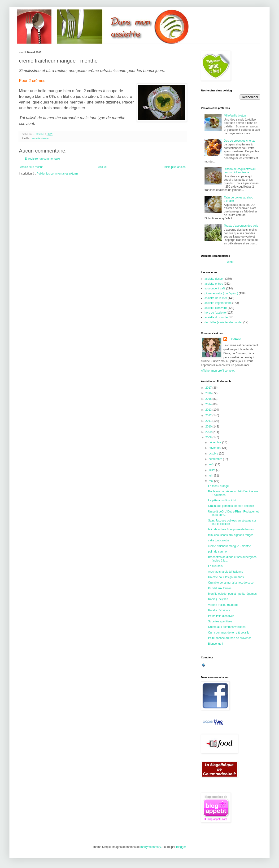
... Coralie (235, 339)
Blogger (181, 847)
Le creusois (215, 566)
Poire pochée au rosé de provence (230, 638)
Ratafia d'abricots (219, 610)
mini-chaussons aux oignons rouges (231, 535)
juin (211, 476)
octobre (214, 454)
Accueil (103, 167)
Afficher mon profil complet (218, 371)
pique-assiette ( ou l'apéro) (221, 293)
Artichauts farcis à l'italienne (226, 572)
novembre (216, 448)
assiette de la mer (216, 298)
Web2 (230, 262)
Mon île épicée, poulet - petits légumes (232, 594)
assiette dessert (41, 138)
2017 (209, 388)
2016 (209, 393)
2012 (209, 415)
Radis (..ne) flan (218, 599)
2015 (209, 399)
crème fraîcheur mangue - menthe (229, 546)
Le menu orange (218, 486)
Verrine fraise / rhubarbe (223, 605)
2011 (209, 421)
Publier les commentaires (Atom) (57, 174)
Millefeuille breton (235, 116)
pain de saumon (218, 552)
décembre (216, 442)
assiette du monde (216, 317)
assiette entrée (214, 284)
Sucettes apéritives (220, 621)
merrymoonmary (151, 847)
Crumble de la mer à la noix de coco (231, 583)
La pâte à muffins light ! (223, 500)
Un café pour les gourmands (226, 577)
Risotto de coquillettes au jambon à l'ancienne (240, 171)
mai (211, 481)
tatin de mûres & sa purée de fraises (231, 529)
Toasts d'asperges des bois (241, 226)
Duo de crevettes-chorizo (240, 141)
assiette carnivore (216, 308)
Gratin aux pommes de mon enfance (231, 506)
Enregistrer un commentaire (42, 159)
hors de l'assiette (215, 313)
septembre (216, 459)
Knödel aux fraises (220, 588)
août (212, 464)
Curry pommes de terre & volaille (229, 633)
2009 (209, 432)
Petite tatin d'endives (221, 616)
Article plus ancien (174, 167)
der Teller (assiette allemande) (224, 322)
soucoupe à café (215, 288)
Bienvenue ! (216, 644)
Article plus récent (31, 167)
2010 (209, 427)
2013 (209, 410)
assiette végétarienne (218, 303)
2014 (209, 404)
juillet (212, 470)
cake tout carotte (219, 540)
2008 (209, 437)
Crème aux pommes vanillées (227, 627)
